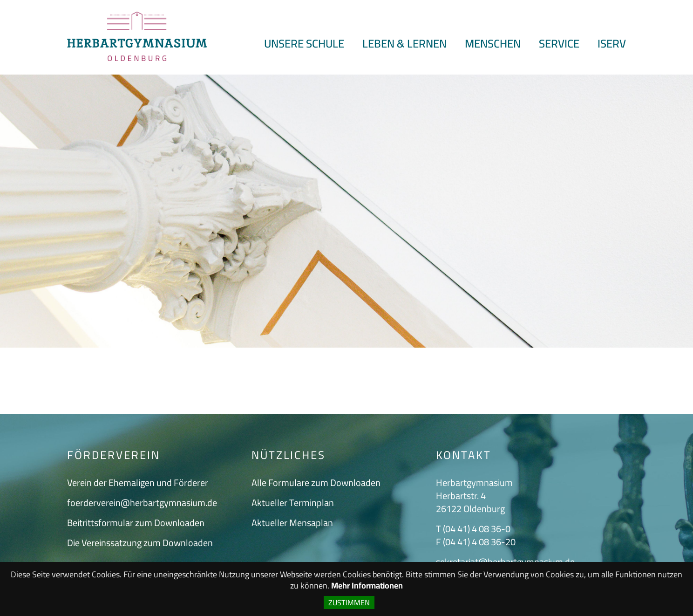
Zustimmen (349, 602)
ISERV (612, 44)
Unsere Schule (304, 44)
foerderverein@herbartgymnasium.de (142, 503)
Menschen (493, 44)
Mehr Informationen (367, 586)
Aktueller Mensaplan (292, 523)
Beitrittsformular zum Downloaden (136, 523)
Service (559, 44)
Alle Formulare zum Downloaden (316, 483)
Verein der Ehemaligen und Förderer (138, 483)
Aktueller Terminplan (293, 503)
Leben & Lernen (404, 44)
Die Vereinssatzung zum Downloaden (140, 543)
